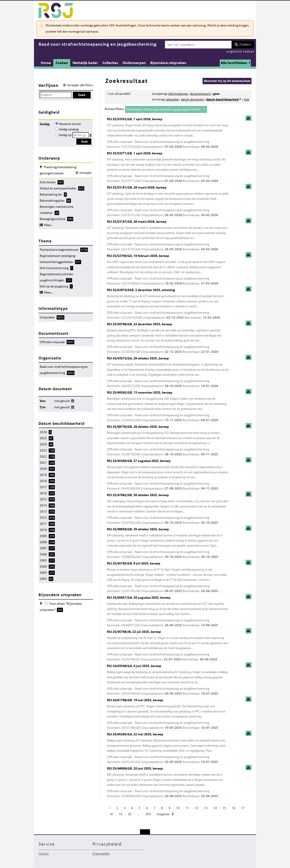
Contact (44, 854)
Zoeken (245, 44)
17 (243, 808)
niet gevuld (62, 401)
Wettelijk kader (85, 63)
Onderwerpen (134, 63)
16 (234, 808)
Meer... (49, 225)
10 (178, 808)
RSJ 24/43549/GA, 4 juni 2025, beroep (168, 680)
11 (187, 808)
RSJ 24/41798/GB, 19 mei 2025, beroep (168, 714)
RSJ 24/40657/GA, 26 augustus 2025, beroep (168, 612)
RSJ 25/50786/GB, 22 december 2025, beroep (168, 338)
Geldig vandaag (69, 129)
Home (46, 63)
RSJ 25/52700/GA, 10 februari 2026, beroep (168, 270)
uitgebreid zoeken (240, 51)
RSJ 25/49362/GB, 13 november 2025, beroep (168, 407)
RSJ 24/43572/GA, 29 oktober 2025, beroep (168, 372)
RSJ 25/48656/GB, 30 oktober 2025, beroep (168, 543)
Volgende (163, 814)
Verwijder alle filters (80, 85)
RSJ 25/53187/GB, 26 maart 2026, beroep (168, 236)
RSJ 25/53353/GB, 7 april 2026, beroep (168, 133)
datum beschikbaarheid (222, 99)
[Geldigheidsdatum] (81, 135)
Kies (91, 135)
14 (215, 808)
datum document (192, 99)
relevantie (172, 99)
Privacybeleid (101, 854)
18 (111, 814)
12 (196, 808)
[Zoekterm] (198, 45)
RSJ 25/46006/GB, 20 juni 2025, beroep (168, 783)
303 (148, 814)
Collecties (110, 63)
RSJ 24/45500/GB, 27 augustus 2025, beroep (168, 475)
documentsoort (200, 94)
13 (206, 808)
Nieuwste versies (70, 124)
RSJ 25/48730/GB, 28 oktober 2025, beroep (168, 441)
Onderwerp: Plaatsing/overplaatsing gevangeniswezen (164, 109)
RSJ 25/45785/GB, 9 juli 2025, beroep (168, 577)
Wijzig (72, 400)
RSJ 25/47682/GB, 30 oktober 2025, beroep (168, 509)
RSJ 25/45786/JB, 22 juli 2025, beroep (168, 646)
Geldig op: (65, 135)
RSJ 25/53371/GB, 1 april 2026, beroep (168, 167)
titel (247, 99)
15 (224, 808)
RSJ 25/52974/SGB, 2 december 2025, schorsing (168, 304)
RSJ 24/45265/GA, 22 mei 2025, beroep (168, 748)
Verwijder (86, 173)
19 (120, 814)
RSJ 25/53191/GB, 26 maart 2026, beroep (168, 202)
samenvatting (249, 118)
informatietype (178, 94)
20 (130, 814)
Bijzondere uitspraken (168, 63)
